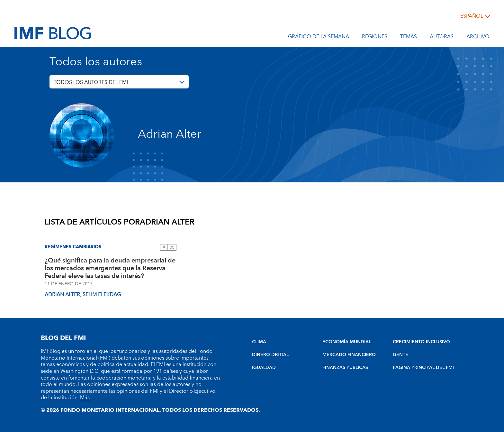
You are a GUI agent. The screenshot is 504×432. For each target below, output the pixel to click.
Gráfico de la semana (319, 38)
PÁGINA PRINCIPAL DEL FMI (423, 368)
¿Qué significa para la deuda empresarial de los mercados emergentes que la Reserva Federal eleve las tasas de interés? (110, 268)
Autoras (442, 38)
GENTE (401, 355)
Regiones (375, 38)
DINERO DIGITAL (270, 355)
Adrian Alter (62, 295)
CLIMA (259, 342)
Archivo (478, 38)
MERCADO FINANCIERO (349, 355)
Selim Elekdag (102, 295)
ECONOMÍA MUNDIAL (347, 342)
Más (85, 398)
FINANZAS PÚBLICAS (345, 368)
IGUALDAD (264, 368)
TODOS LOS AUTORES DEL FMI (91, 82)
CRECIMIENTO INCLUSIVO (421, 342)
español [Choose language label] (472, 16)
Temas (409, 38)
